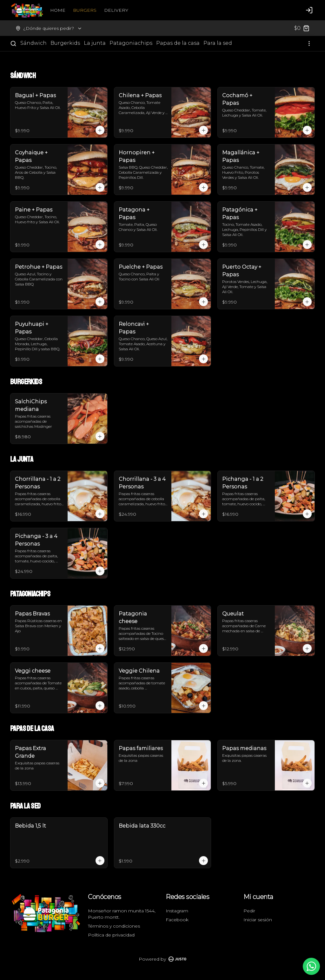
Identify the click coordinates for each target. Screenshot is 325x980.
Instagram (177, 911)
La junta (95, 43)
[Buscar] (13, 44)
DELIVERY (116, 10)
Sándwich (33, 43)
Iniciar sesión (258, 920)
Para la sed (218, 43)
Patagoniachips (131, 43)
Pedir (249, 911)
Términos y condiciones (114, 926)
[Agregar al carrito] (100, 130)
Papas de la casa (178, 43)
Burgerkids (65, 43)
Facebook (177, 920)
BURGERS (85, 10)
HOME (58, 10)
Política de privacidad (111, 935)
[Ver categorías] (309, 44)
